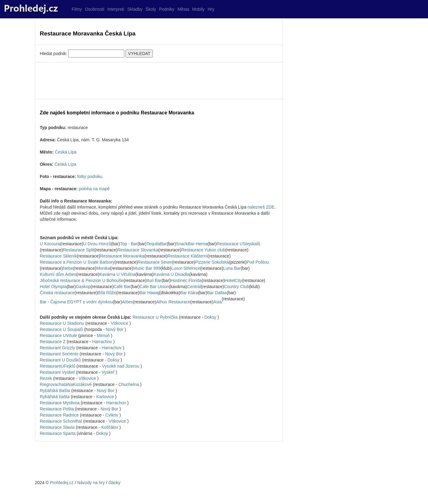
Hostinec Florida (186, 280)
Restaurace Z (53, 342)
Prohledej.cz (62, 483)
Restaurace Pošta (57, 409)
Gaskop (83, 287)
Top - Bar (129, 244)
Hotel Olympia (53, 287)
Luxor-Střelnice (186, 268)
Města (183, 9)
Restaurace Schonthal (61, 421)
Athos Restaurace (173, 302)
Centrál (194, 287)
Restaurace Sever (155, 262)
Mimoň (103, 335)
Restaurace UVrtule (58, 335)
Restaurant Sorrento (59, 354)
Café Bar (122, 287)
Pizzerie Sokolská (212, 262)
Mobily (198, 9)
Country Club (236, 287)
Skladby (135, 9)
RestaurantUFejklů (58, 366)
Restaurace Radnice (59, 415)
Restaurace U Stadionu (62, 323)
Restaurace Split (79, 250)
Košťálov (110, 427)
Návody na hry (91, 483)
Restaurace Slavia (57, 427)
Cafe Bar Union (154, 287)
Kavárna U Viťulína (118, 274)
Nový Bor (115, 329)
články (115, 483)
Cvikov (112, 415)
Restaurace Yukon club (203, 250)
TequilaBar (157, 244)
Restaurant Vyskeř (57, 372)
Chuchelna (129, 384)
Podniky (167, 9)
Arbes (128, 302)
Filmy (77, 9)
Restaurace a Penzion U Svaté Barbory (77, 262)
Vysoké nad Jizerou (121, 366)
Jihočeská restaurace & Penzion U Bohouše (82, 280)
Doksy (210, 317)
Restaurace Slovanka (138, 250)
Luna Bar (232, 268)
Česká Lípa (66, 152)
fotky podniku (90, 176)
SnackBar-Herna (192, 244)
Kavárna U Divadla (172, 274)
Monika (103, 268)
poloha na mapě (94, 189)
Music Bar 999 (147, 268)
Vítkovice (120, 323)
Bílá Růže (107, 293)
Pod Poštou (257, 262)
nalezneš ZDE (261, 207)
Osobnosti (94, 9)
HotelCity (233, 280)
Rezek (46, 378)
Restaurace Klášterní (188, 256)
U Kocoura (50, 244)
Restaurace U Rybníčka (155, 317)
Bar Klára (189, 293)
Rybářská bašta (55, 397)
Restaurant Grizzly (57, 348)
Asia (218, 302)
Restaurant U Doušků (60, 360)
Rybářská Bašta (55, 391)
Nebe (68, 268)
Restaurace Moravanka (122, 256)
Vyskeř (108, 372)
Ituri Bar (154, 280)
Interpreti (116, 9)
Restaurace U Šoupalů (61, 329)
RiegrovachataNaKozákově (66, 384)
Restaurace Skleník (58, 256)
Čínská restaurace (57, 293)
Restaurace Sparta (58, 433)
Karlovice (105, 397)
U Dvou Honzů (97, 244)
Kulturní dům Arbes (58, 274)
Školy (151, 9)
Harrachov (102, 342)
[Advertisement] (159, 81)
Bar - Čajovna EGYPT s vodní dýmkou (76, 302)
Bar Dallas (217, 293)
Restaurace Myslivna (60, 403)
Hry (211, 9)
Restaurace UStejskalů (238, 244)
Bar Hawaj (149, 293)
